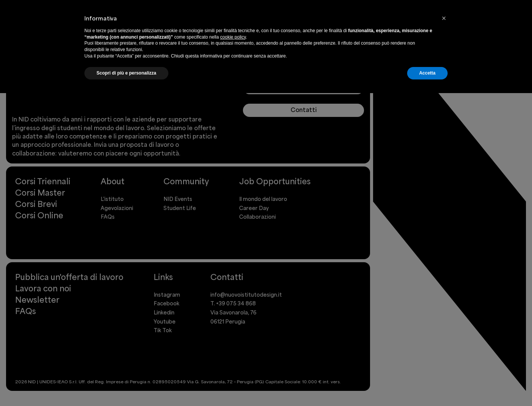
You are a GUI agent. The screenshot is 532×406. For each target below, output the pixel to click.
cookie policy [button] (233, 37)
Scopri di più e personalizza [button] (126, 73)
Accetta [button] (427, 73)
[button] (444, 18)
